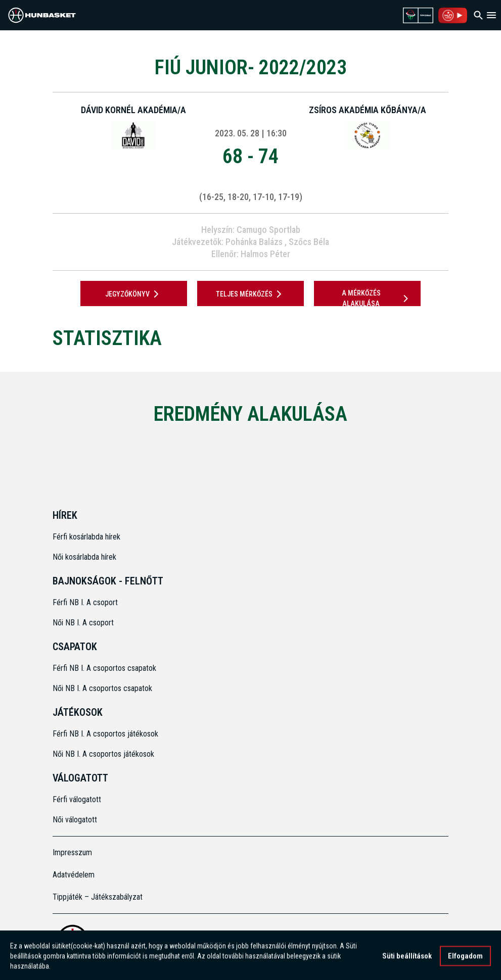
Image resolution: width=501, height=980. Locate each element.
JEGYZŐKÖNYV (134, 294)
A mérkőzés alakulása (377, 298)
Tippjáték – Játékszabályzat (98, 897)
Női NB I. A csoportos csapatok (103, 688)
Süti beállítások (407, 959)
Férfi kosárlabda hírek (86, 537)
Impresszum (72, 852)
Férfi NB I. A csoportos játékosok (105, 734)
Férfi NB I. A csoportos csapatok (105, 668)
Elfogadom (465, 959)
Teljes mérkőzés (251, 294)
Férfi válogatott (77, 799)
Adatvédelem (74, 875)
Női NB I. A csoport (83, 623)
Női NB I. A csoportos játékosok (103, 754)
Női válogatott (75, 820)
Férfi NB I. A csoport (85, 602)
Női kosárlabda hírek (84, 557)
